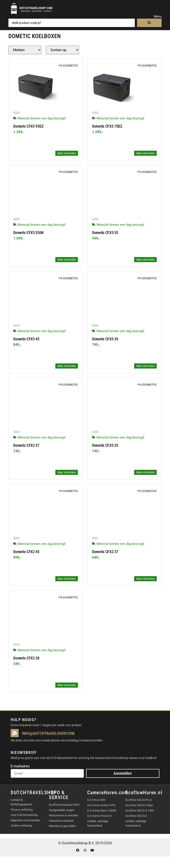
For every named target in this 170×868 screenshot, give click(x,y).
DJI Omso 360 (96, 800)
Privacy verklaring (22, 810)
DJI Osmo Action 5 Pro (101, 805)
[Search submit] (149, 23)
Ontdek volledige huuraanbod (98, 823)
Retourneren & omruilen (64, 815)
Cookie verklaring (21, 826)
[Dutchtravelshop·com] (14, 9)
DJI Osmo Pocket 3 (99, 816)
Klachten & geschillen (62, 826)
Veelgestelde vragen (62, 810)
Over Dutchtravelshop (24, 815)
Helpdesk (25, 725)
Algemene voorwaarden (25, 820)
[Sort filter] (62, 50)
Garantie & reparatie (61, 821)
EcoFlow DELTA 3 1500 (140, 810)
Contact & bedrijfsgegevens (21, 802)
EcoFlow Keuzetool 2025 (64, 805)
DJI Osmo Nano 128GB (102, 810)
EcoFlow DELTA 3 (136, 816)
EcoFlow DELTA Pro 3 (139, 800)
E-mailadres (20, 766)
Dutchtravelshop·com (36, 8)
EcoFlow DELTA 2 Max (139, 805)
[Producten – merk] (25, 50)
